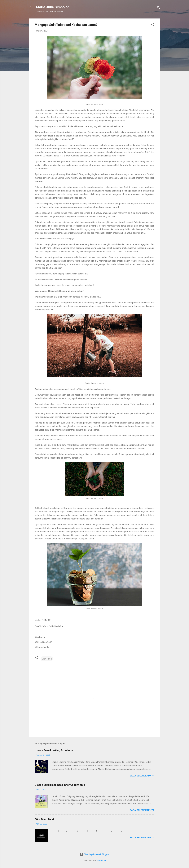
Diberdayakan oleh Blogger (95, 854)
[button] (153, 25)
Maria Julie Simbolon (53, 7)
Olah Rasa (47, 659)
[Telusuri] (158, 8)
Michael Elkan (101, 860)
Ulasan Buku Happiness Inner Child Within (60, 785)
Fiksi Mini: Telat (44, 819)
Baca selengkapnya (142, 776)
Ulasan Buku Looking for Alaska (54, 750)
